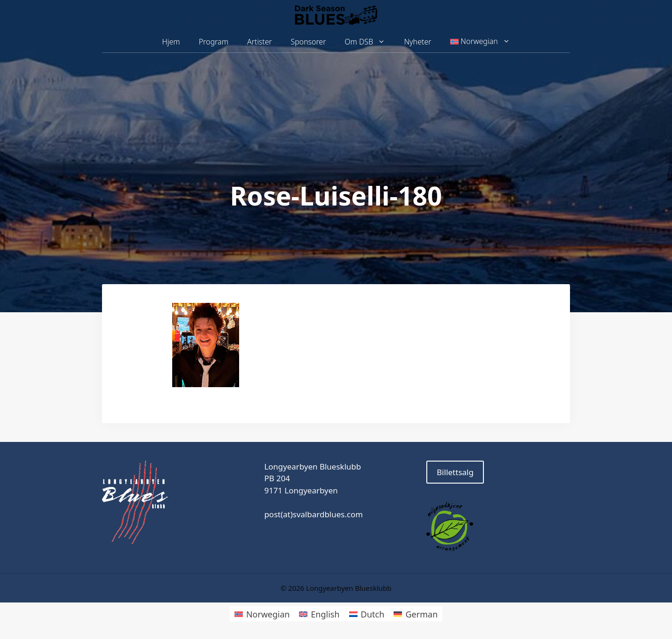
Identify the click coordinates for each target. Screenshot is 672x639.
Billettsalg (455, 472)
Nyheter (417, 42)
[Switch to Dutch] (367, 613)
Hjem (171, 42)
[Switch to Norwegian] (262, 613)
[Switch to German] (416, 613)
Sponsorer (308, 42)
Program (214, 42)
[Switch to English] (319, 613)
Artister (259, 42)
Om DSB (370, 42)
